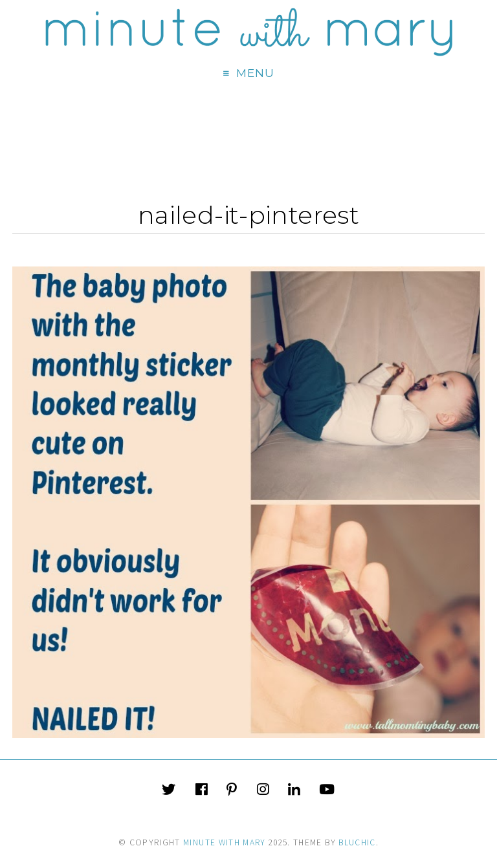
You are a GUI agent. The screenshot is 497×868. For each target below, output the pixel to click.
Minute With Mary (225, 842)
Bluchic (357, 842)
